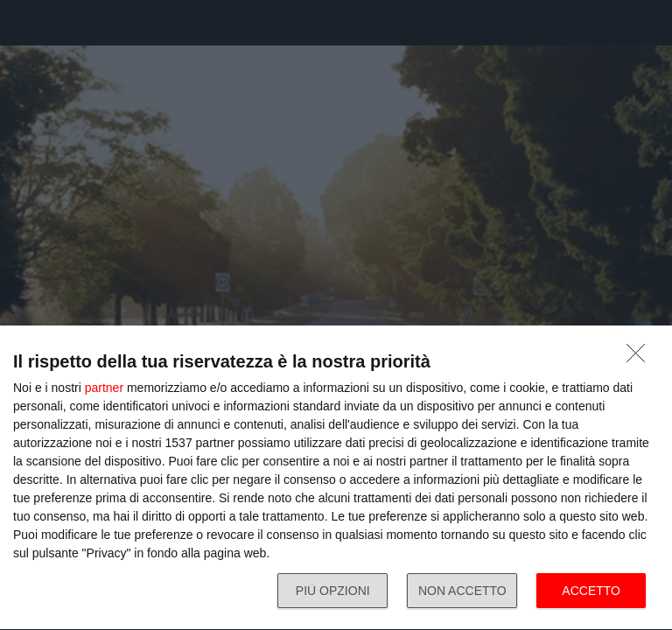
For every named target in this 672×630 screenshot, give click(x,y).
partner (104, 388)
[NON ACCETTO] (640, 358)
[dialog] (336, 478)
